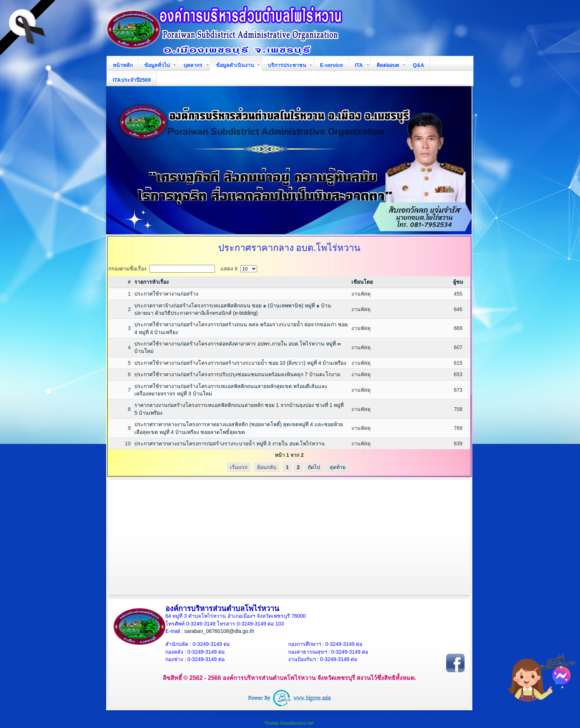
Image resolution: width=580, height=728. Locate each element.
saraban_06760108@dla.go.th (219, 631)
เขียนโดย (362, 282)
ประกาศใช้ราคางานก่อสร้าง (166, 294)
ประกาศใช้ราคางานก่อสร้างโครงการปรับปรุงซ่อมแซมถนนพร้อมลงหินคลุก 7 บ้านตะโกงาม (237, 374)
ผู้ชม (458, 282)
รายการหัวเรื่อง (151, 282)
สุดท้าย (338, 467)
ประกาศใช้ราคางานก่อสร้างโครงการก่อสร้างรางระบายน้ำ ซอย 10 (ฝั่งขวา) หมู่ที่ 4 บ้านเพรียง (240, 363)
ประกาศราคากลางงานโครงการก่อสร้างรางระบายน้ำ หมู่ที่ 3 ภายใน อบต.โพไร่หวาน (230, 444)
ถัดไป (314, 467)
